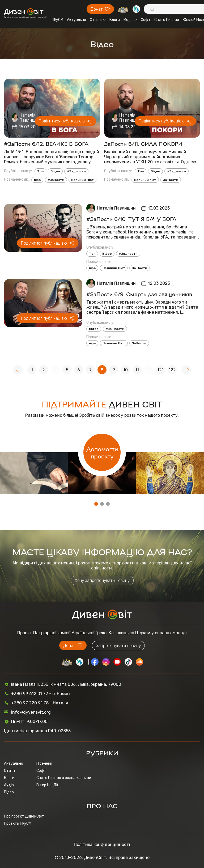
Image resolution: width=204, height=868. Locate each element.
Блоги (115, 20)
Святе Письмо (167, 20)
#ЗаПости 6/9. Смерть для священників (139, 294)
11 (137, 370)
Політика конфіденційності (102, 844)
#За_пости (76, 171)
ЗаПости (139, 343)
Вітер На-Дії (47, 785)
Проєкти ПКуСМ (18, 824)
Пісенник (44, 763)
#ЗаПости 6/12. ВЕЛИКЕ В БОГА (46, 143)
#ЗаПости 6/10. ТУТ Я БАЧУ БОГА (131, 219)
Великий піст (145, 180)
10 (126, 370)
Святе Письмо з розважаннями (64, 778)
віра (37, 180)
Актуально (76, 20)
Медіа (130, 20)
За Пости (171, 180)
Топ (40, 171)
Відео (55, 171)
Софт (146, 20)
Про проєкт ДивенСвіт (24, 816)
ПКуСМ (58, 20)
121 (160, 370)
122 (172, 370)
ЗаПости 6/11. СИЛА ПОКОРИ (143, 143)
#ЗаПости (56, 180)
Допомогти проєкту (102, 452)
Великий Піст (82, 180)
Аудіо (9, 785)
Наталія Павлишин (30, 118)
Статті (98, 20)
